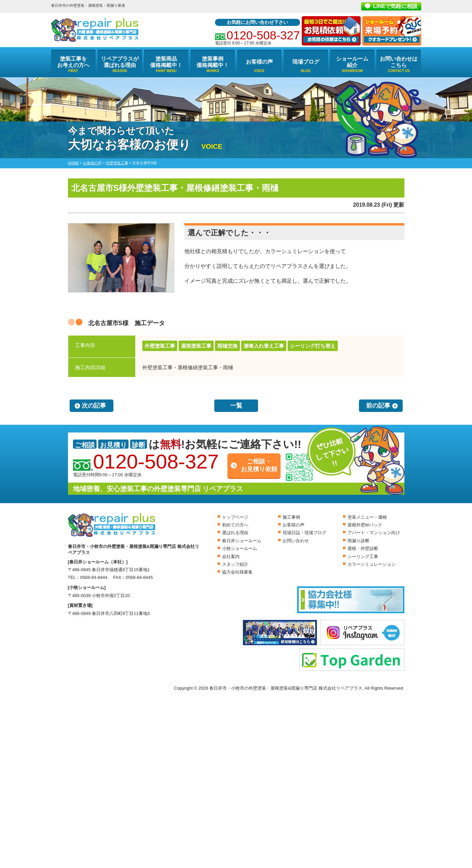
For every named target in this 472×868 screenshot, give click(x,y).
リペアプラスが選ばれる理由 (120, 62)
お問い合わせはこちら (399, 62)
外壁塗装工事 (160, 346)
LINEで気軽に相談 (395, 6)
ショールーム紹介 (352, 62)
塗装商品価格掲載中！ (166, 62)
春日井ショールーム (242, 541)
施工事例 (291, 517)
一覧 (236, 406)
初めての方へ (235, 525)
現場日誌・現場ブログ (304, 533)
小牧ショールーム (240, 548)
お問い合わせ (296, 541)
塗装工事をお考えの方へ (73, 62)
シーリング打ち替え (313, 346)
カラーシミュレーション (372, 564)
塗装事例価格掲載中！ (213, 62)
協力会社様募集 (237, 572)
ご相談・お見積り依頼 (259, 465)
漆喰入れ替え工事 (264, 346)
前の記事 (378, 406)
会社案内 (231, 557)
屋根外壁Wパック (365, 525)
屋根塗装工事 (196, 346)
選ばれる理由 (235, 533)
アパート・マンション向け (374, 533)
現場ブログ (306, 62)
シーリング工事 (363, 557)
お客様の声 (259, 62)
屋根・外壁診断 (363, 548)
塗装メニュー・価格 (367, 517)
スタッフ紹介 (235, 564)
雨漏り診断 (358, 541)
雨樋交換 (227, 346)
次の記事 (94, 406)
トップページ (235, 517)
